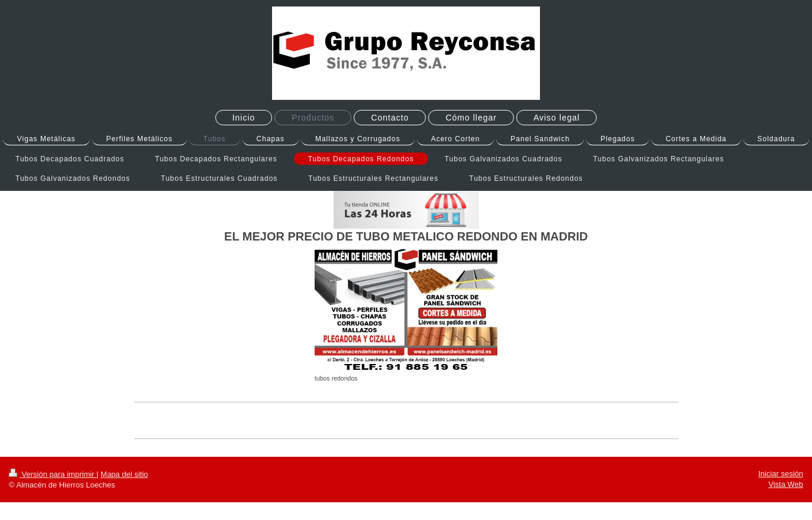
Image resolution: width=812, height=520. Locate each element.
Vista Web (786, 484)
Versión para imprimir (53, 474)
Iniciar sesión (781, 474)
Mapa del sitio (124, 474)
